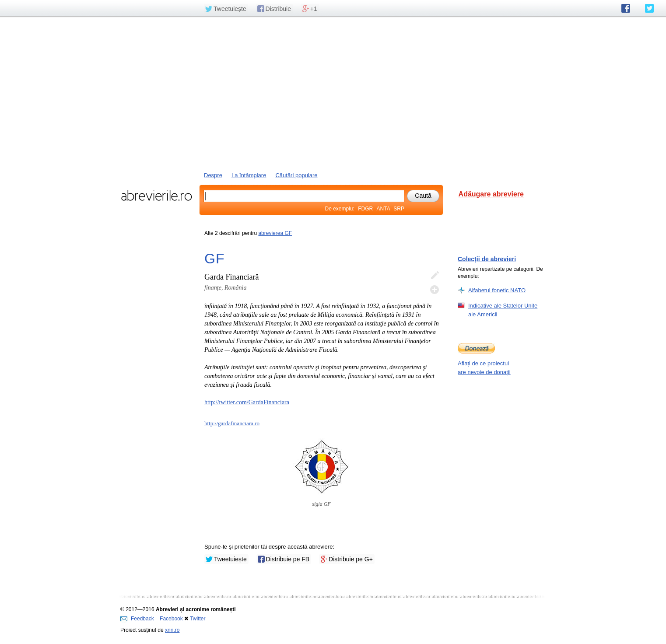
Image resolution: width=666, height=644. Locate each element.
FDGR (365, 209)
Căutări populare (296, 175)
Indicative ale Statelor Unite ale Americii (503, 310)
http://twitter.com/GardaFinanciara (247, 402)
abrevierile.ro (156, 196)
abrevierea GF (275, 233)
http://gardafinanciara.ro (232, 423)
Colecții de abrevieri (487, 259)
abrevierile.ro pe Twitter (649, 8)
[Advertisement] (333, 93)
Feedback (137, 619)
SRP (399, 209)
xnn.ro (172, 630)
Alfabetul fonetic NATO (497, 290)
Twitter (198, 619)
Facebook (171, 619)
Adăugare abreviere (491, 194)
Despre (213, 175)
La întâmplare (249, 175)
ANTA (383, 209)
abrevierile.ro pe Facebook (626, 8)
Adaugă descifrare (435, 290)
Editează (435, 276)
